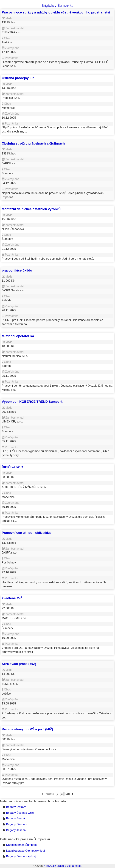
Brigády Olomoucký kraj (21, 856)
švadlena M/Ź (12, 598)
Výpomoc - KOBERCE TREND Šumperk (32, 402)
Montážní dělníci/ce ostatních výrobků (31, 209)
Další (69, 794)
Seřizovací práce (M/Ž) (19, 664)
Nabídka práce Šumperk (21, 845)
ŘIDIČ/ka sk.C (12, 467)
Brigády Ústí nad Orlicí (20, 813)
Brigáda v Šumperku (57, 5)
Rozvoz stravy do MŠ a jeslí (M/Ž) (27, 729)
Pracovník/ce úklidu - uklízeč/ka (26, 533)
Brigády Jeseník (16, 830)
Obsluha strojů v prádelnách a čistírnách (33, 143)
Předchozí (48, 794)
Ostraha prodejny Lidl (19, 78)
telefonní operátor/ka (18, 336)
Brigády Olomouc (17, 824)
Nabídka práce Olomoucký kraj (25, 851)
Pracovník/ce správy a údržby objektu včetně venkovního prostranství (56, 12)
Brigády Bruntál (16, 818)
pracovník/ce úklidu (17, 270)
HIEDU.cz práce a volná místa (62, 866)
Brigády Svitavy (16, 807)
